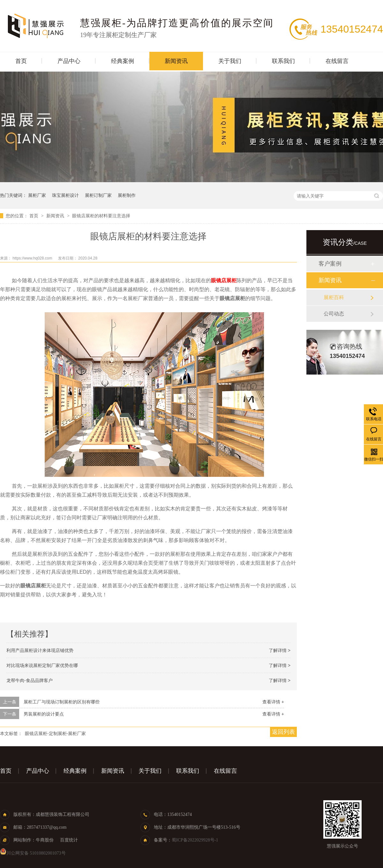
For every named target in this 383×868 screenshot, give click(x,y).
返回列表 (283, 732)
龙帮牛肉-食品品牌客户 (30, 680)
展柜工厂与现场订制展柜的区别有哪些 (62, 702)
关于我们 (230, 61)
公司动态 (334, 314)
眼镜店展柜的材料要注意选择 (101, 216)
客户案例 (330, 264)
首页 (21, 61)
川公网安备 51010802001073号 (33, 853)
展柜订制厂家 (98, 195)
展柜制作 (127, 195)
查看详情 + (273, 702)
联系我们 (283, 61)
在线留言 (337, 61)
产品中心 (69, 61)
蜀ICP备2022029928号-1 (195, 840)
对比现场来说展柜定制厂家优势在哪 (42, 665)
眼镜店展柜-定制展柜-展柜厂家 (55, 733)
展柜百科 (334, 297)
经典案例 (123, 61)
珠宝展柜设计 (65, 195)
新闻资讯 (176, 61)
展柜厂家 (37, 195)
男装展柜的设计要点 (44, 714)
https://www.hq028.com (33, 258)
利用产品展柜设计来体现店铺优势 (40, 650)
